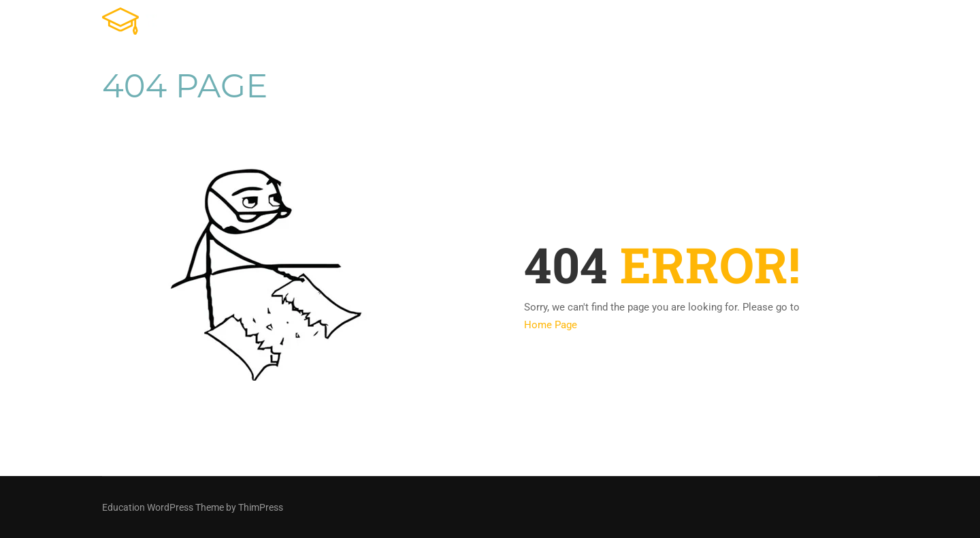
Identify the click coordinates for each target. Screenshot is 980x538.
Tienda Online (560, 24)
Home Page (551, 325)
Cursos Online (660, 24)
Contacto (853, 24)
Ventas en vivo (763, 24)
